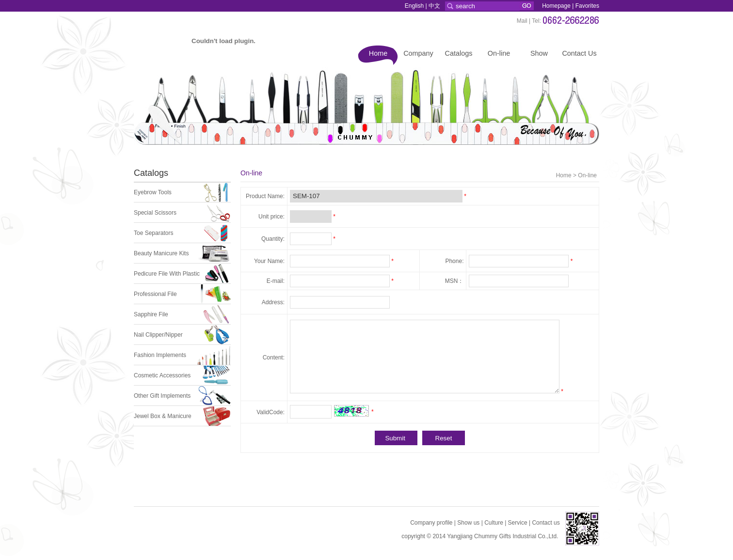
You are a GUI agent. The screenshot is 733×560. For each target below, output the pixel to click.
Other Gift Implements (162, 396)
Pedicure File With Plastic (167, 274)
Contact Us (579, 53)
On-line (499, 53)
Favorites (587, 6)
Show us (468, 523)
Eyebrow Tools (153, 192)
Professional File (155, 294)
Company (418, 53)
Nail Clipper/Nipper (158, 335)
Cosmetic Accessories (162, 375)
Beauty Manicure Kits (161, 253)
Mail (522, 21)
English (414, 6)
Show (539, 53)
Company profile (431, 523)
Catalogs (459, 53)
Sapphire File (151, 314)
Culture (494, 523)
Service (518, 523)
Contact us (546, 523)
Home (378, 53)
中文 (434, 6)
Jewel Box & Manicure (163, 416)
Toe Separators (153, 233)
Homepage (556, 6)
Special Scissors (155, 213)
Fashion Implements (160, 355)
